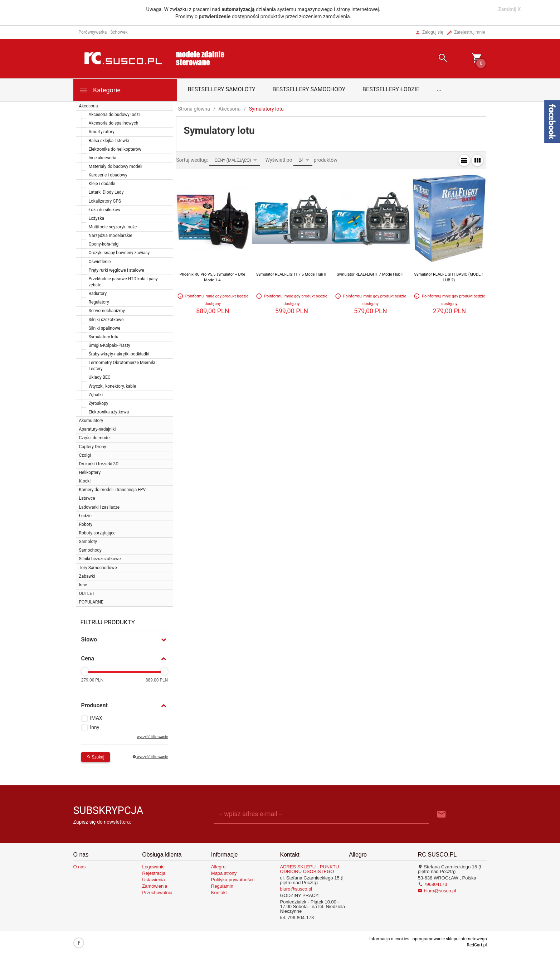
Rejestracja (154, 873)
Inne (83, 585)
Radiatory (98, 294)
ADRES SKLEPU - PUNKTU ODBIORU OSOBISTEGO (309, 869)
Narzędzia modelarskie (111, 236)
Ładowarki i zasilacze (99, 507)
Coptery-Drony (93, 447)
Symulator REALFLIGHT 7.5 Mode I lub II (291, 274)
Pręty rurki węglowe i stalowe (116, 270)
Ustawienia (154, 880)
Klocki (85, 481)
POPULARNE (91, 602)
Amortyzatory (102, 132)
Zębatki (96, 395)
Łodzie (85, 516)
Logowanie (153, 867)
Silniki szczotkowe (106, 320)
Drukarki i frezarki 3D (99, 464)
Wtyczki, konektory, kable (113, 386)
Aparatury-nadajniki (98, 429)
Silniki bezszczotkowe (100, 559)
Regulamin (222, 886)
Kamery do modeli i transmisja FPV (113, 490)
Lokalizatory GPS (105, 201)
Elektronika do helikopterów (115, 149)
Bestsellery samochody (309, 89)
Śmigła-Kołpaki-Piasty (109, 345)
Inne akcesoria (103, 158)
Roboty (86, 524)
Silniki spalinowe (105, 328)
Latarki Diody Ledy (106, 192)
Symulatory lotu (104, 337)
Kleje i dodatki (102, 184)
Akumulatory (91, 421)
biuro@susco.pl (296, 889)
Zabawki (87, 576)
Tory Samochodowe (98, 568)
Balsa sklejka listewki (109, 141)
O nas (80, 867)
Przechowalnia (157, 893)
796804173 (433, 884)
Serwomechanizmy (107, 311)
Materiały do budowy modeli (116, 166)
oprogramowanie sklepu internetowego (450, 939)
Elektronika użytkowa (109, 412)
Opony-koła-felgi (104, 244)
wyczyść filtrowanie (152, 737)
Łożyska (97, 218)
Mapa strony (224, 873)
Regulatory (99, 302)
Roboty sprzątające (97, 533)
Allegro (218, 867)
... (439, 89)
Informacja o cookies (389, 939)
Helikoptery (90, 472)
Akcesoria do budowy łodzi (114, 115)
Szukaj (96, 757)
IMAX (96, 718)
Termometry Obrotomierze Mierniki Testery (122, 366)
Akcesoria (89, 106)
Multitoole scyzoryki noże (113, 227)
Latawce (87, 498)
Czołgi (85, 455)
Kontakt (219, 893)
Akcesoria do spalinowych (114, 123)
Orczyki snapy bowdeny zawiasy (119, 253)
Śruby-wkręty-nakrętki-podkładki (119, 354)
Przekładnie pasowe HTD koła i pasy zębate (123, 282)
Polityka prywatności (232, 880)
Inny (95, 727)
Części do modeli (95, 438)
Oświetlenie (100, 262)
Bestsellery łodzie (391, 89)
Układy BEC (100, 377)
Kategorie (100, 90)
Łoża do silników (105, 210)
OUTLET (87, 593)
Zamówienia (155, 886)
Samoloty (88, 542)
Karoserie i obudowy (108, 175)
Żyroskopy (99, 403)
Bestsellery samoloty (222, 89)
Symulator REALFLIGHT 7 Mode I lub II (370, 274)
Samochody (90, 550)
